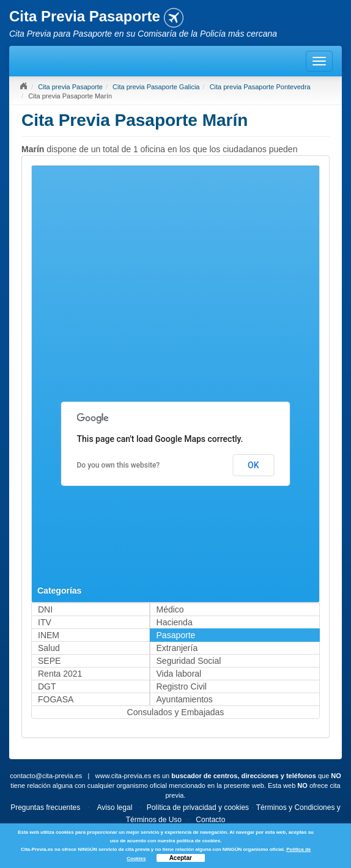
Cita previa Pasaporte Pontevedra (260, 87)
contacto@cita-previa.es (46, 776)
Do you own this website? (119, 465)
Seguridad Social (189, 661)
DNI (45, 609)
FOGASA (56, 699)
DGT (47, 686)
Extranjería (177, 648)
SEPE (49, 661)
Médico (170, 609)
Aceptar (181, 858)
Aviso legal (114, 807)
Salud (49, 648)
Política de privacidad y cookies (198, 807)
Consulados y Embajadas (176, 712)
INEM (49, 635)
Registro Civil (182, 686)
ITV (45, 622)
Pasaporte (176, 635)
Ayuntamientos (185, 699)
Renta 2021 (60, 674)
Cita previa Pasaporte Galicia (156, 87)
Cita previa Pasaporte (70, 87)
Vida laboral (179, 674)
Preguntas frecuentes (45, 807)
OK (253, 465)
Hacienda (175, 622)
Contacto (210, 820)
